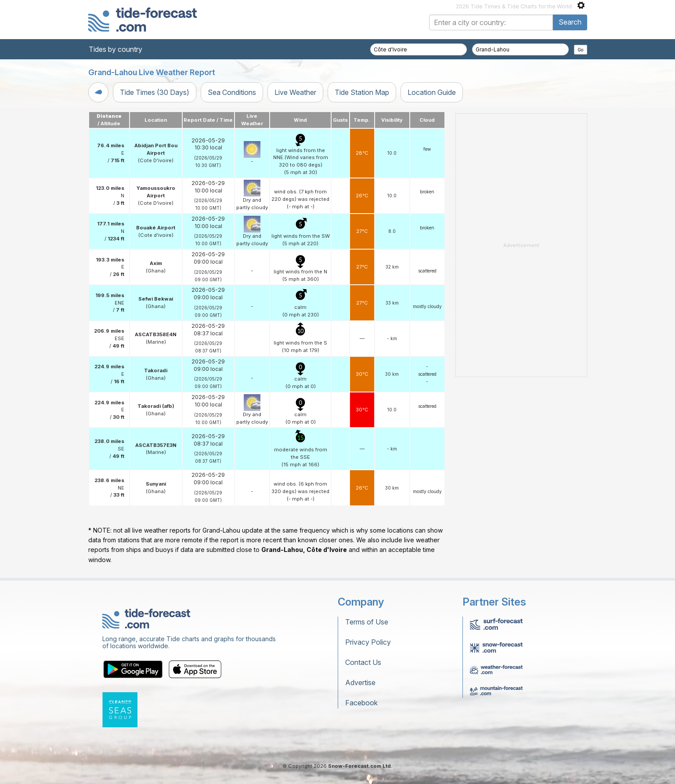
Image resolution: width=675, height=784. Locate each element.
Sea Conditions (232, 92)
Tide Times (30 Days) (155, 92)
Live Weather (295, 92)
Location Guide (432, 92)
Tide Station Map (362, 92)
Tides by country (116, 49)
